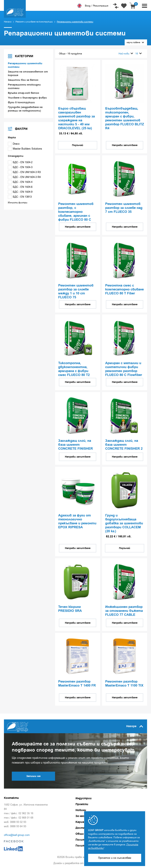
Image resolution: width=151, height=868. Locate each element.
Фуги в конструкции (21, 102)
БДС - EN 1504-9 (20, 192)
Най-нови (126, 54)
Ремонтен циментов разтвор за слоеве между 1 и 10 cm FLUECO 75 (76, 292)
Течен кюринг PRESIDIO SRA (70, 609)
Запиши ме (33, 776)
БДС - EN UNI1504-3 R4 (24, 177)
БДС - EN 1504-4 (20, 182)
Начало (8, 22)
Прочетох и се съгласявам (115, 858)
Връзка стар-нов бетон (23, 93)
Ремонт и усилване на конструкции (34, 22)
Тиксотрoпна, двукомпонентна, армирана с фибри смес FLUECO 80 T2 (74, 369)
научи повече (135, 42)
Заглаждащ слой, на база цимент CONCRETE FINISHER (75, 445)
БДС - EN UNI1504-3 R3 (24, 172)
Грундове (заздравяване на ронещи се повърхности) (25, 109)
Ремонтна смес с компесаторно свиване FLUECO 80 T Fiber (124, 290)
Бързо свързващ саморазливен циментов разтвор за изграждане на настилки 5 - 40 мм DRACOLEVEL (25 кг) (76, 119)
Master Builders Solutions (25, 149)
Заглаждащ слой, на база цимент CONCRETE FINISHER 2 (124, 445)
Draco (14, 144)
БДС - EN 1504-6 (20, 187)
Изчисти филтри (18, 203)
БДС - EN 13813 (20, 197)
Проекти (82, 804)
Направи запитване (125, 145)
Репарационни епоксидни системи (24, 87)
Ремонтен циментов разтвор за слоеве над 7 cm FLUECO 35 (124, 208)
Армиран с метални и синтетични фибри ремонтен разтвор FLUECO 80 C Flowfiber (124, 369)
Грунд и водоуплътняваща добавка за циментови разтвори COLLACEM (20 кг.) (124, 524)
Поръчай (78, 145)
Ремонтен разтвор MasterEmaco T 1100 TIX (124, 684)
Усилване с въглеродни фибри (27, 98)
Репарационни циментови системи (25, 65)
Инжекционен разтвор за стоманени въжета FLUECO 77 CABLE (124, 611)
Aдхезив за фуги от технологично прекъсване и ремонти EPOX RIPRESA (77, 522)
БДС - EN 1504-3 (20, 167)
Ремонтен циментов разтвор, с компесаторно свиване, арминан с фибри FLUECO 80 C (76, 212)
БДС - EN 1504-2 (20, 162)
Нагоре (135, 726)
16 (139, 54)
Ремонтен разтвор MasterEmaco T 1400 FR (77, 684)
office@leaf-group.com (17, 835)
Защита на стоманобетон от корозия (28, 73)
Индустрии (84, 798)
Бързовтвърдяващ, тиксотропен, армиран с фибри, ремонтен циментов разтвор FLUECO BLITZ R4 (125, 119)
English (79, 6)
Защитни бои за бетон (23, 80)
